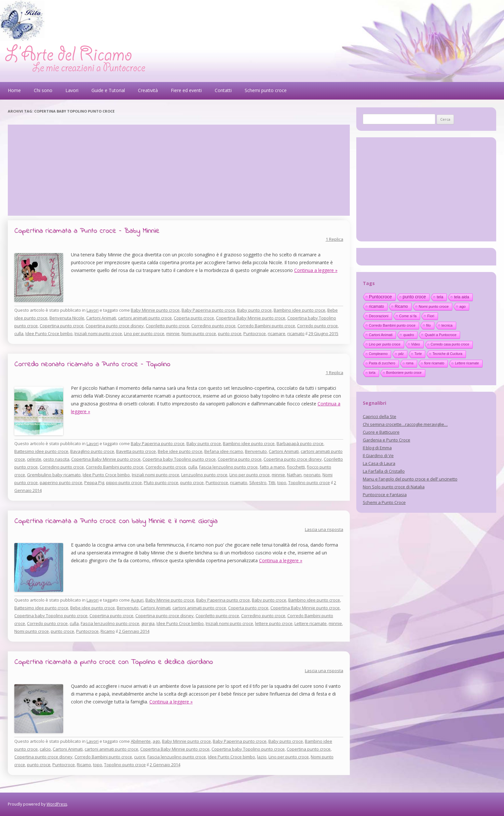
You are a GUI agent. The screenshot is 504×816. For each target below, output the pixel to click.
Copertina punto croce (62, 326)
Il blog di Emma (377, 448)
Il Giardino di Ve (378, 456)
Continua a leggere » (316, 270)
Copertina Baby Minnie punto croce (251, 318)
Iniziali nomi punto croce (98, 333)
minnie (173, 333)
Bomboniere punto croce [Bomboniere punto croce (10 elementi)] (404, 373)
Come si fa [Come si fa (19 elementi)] (408, 316)
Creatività (148, 90)
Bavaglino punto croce (92, 451)
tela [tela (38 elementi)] (440, 297)
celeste (34, 459)
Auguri (137, 600)
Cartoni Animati (101, 318)
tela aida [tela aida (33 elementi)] (461, 297)
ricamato (296, 333)
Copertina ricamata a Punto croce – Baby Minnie (87, 231)
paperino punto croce (61, 483)
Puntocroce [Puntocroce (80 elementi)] (381, 297)
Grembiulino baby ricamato (54, 475)
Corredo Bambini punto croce (266, 326)
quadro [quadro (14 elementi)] (409, 335)
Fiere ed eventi (186, 90)
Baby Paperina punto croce (208, 310)
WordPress (57, 804)
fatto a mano (272, 467)
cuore (140, 757)
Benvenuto (256, 451)
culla (19, 333)
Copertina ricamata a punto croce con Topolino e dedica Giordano (114, 662)
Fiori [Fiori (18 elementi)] (431, 316)
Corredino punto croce (213, 326)
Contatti (223, 90)
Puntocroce (255, 333)
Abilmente (141, 741)
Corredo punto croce (317, 326)
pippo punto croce (124, 483)
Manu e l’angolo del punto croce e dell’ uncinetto (410, 479)
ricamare (277, 333)
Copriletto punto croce (168, 326)
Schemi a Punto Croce (384, 502)
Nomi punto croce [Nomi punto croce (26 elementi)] (434, 306)
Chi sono (43, 90)
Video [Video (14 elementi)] (416, 344)
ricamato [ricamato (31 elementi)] (377, 306)
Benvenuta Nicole (67, 318)
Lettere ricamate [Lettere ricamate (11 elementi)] (467, 363)
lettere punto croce (274, 623)
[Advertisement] (179, 170)
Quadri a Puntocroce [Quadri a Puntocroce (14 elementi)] (440, 335)
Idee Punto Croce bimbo (49, 333)
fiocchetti (296, 467)
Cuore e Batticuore (381, 432)
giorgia (148, 623)
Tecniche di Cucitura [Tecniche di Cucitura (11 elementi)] (447, 354)
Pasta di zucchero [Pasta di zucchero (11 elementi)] (382, 363)
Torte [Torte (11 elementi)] (418, 354)
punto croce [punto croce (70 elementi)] (415, 297)
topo (282, 483)
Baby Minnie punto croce (155, 310)
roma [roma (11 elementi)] (410, 363)
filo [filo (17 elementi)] (429, 325)
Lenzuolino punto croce (204, 475)
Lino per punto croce (144, 333)
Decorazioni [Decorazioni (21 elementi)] (379, 316)
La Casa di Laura (379, 463)
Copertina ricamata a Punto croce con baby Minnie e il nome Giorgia (116, 521)
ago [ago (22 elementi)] (463, 306)
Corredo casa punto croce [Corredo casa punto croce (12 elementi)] (450, 344)
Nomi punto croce (199, 333)
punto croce (230, 333)
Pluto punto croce (161, 483)
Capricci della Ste (380, 416)
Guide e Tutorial (108, 90)
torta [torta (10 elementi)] (372, 373)
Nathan (294, 475)
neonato (312, 475)
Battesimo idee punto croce (41, 451)
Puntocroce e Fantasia (385, 495)
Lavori (72, 90)
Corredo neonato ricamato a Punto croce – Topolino (92, 364)
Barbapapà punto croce (300, 443)
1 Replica (334, 239)
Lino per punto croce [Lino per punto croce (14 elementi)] (385, 344)
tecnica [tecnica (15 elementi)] (447, 325)
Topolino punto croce (309, 483)
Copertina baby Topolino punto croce (179, 459)
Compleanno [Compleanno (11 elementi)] (378, 354)
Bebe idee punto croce (180, 451)
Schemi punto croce (266, 90)
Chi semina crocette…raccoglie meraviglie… (405, 424)
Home (14, 90)
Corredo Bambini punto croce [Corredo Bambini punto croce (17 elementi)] (392, 325)
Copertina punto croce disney (115, 326)
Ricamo (108, 631)
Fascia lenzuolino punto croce (228, 467)
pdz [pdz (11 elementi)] (401, 354)
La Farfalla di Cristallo (384, 471)
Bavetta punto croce (136, 451)
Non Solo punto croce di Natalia (394, 487)
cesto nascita (56, 459)
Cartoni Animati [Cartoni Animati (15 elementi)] (381, 335)
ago (156, 741)
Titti (272, 483)
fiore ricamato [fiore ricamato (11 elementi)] (434, 363)
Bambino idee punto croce (300, 310)
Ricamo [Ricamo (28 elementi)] (401, 306)
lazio (262, 757)
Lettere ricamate (311, 623)
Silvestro (258, 483)
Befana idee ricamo (224, 451)
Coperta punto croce (194, 318)
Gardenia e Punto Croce (387, 440)
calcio (45, 749)
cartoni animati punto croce (145, 318)
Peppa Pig (94, 483)
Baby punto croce (254, 310)
